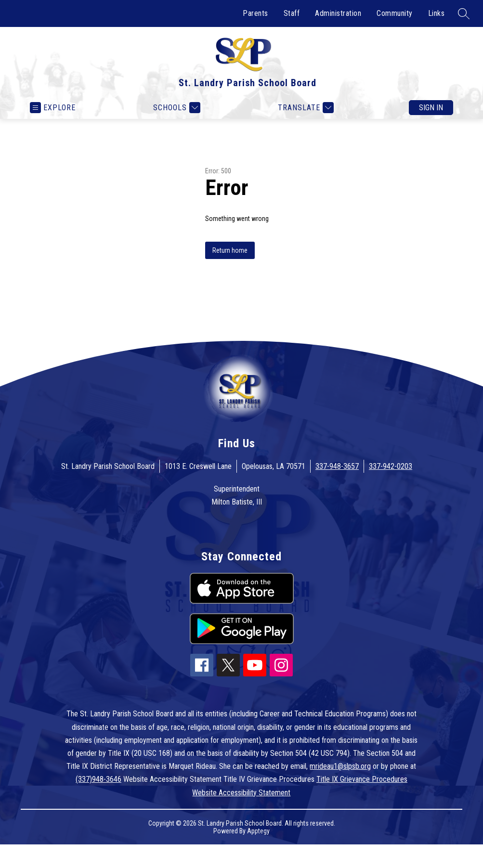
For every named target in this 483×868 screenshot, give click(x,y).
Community (395, 13)
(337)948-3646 (98, 779)
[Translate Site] (305, 108)
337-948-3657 (337, 466)
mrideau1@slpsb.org (340, 766)
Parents (255, 13)
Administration (338, 13)
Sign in (431, 108)
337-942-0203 (391, 466)
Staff (292, 13)
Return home (230, 250)
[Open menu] (53, 108)
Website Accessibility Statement (241, 793)
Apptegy (258, 831)
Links (437, 13)
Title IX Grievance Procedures (362, 779)
